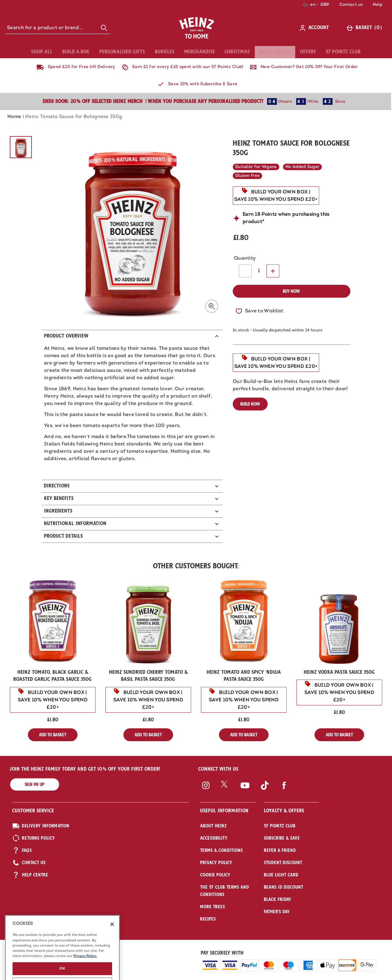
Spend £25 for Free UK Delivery (75, 67)
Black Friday (275, 52)
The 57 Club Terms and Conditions (225, 891)
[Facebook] (284, 792)
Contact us (351, 5)
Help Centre (30, 875)
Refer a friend (280, 850)
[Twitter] (225, 792)
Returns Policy (34, 838)
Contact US (29, 863)
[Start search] (104, 28)
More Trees (213, 907)
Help (377, 5)
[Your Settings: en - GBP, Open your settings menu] (316, 5)
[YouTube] (245, 792)
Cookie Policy (215, 875)
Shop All (42, 52)
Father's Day (277, 912)
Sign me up (35, 784)
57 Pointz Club (343, 52)
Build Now (250, 404)
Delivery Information (41, 826)
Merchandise (200, 52)
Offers (308, 52)
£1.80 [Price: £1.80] (53, 720)
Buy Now (291, 291)
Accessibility (214, 838)
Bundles (165, 52)
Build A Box (76, 52)
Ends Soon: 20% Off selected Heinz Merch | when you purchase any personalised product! (153, 101)
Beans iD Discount (284, 887)
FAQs (22, 850)
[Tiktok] (265, 792)
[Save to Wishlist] (259, 311)
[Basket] (365, 28)
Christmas (237, 52)
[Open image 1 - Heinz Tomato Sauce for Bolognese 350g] (21, 147)
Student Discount (283, 863)
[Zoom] (212, 306)
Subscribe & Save (282, 838)
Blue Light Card (281, 875)
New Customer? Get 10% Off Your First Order (303, 67)
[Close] (112, 954)
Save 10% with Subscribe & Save (196, 84)
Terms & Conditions (222, 850)
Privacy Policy (216, 863)
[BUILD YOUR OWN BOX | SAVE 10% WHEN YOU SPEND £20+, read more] (276, 196)
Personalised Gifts (122, 52)
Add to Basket (58, 736)
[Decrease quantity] (245, 271)
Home (14, 117)
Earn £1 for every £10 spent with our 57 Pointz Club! (181, 67)
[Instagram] (206, 792)
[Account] (315, 28)
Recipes (208, 919)
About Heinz (214, 826)
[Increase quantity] (273, 271)
